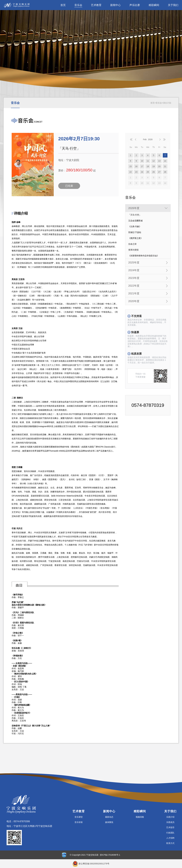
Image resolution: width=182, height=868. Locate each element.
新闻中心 (115, 5)
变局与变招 (133, 250)
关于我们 (173, 5)
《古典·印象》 (135, 227)
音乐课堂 (79, 817)
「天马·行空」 (135, 215)
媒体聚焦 (109, 822)
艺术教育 (96, 5)
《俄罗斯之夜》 (135, 238)
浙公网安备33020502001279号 (94, 864)
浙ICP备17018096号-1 (110, 855)
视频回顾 (140, 817)
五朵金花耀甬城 (135, 221)
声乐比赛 (135, 5)
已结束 (69, 186)
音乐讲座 (79, 822)
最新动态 (109, 817)
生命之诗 (132, 244)
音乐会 (78, 5)
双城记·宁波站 (135, 232)
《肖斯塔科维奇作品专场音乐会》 (144, 256)
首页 (63, 5)
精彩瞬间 (154, 5)
